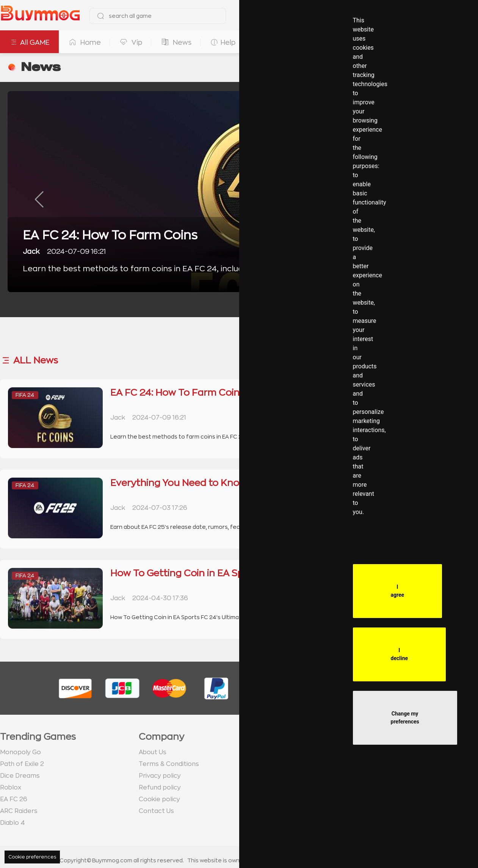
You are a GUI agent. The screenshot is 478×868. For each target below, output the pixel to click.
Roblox (11, 788)
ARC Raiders (19, 811)
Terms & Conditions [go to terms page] (169, 764)
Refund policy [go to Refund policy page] (160, 788)
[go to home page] (40, 16)
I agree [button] (398, 591)
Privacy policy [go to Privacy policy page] (160, 776)
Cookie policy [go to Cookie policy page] (159, 799)
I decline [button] (400, 654)
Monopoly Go (20, 752)
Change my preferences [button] (405, 718)
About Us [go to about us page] (153, 752)
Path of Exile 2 (22, 764)
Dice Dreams (20, 776)
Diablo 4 (13, 823)
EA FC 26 (14, 799)
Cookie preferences (32, 857)
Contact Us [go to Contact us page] (156, 811)
